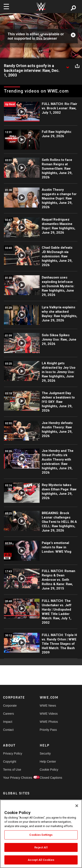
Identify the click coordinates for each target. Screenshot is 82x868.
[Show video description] (68, 66)
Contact (8, 730)
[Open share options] (77, 66)
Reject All (41, 847)
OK (41, 36)
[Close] (77, 806)
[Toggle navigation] (6, 7)
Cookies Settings (41, 835)
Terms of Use (12, 770)
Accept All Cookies (41, 860)
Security (45, 753)
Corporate (10, 706)
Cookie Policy (49, 770)
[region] (41, 834)
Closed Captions (49, 778)
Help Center (48, 762)
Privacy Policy (12, 753)
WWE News (48, 706)
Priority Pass (48, 730)
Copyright (10, 762)
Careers (9, 714)
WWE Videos (49, 714)
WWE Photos (49, 722)
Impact (8, 722)
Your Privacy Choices (12, 778)
